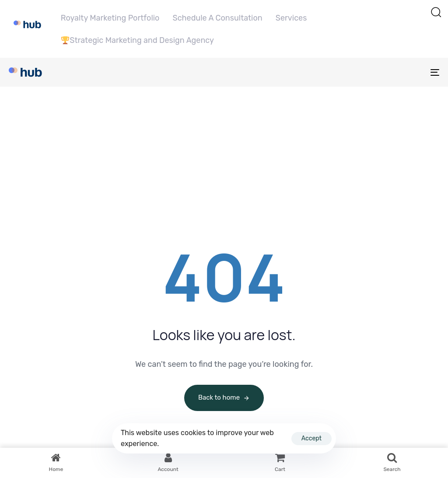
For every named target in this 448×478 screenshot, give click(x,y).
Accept (311, 438)
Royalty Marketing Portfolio (110, 18)
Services (291, 18)
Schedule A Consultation (217, 18)
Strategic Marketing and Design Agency (138, 40)
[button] (436, 12)
